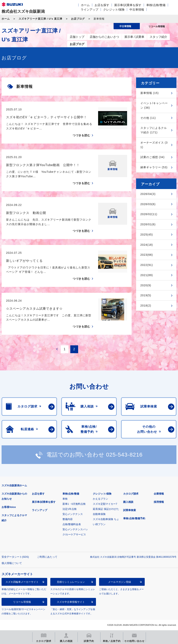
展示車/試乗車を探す (128, 5)
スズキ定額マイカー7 (105, 504)
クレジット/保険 (114, 10)
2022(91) (147, 265)
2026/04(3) (148, 194)
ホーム (85, 5)
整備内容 (68, 519)
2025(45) (147, 235)
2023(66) (147, 255)
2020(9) (146, 285)
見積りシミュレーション (71, 582)
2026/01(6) (148, 224)
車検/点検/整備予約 (134, 518)
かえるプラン (100, 499)
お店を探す (102, 5)
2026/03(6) (148, 204)
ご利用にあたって (47, 557)
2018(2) (146, 306)
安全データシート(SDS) (15, 557)
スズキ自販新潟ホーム (14, 485)
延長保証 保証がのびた (106, 509)
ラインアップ (89, 10)
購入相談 (128, 502)
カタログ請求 (131, 494)
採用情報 (159, 502)
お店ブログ (78, 19)
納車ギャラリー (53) (154, 167)
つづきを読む (81, 135)
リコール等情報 (22, 602)
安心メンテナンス (73, 514)
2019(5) (146, 295)
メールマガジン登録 (120, 582)
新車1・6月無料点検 (74, 504)
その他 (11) (148, 118)
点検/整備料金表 (72, 524)
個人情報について (12, 563)
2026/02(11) (149, 214)
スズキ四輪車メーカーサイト (22, 582)
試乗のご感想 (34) (153, 157)
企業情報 (159, 494)
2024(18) (147, 245)
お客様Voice (9, 507)
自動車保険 (99, 514)
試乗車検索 (130, 510)
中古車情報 (137, 10)
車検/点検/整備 (156, 5)
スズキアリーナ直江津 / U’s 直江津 (40, 19)
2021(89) (147, 275)
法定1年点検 (70, 509)
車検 (65, 499)
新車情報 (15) (150, 93)
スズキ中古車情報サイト (71, 602)
